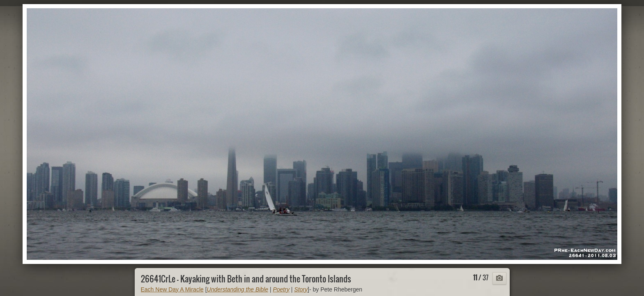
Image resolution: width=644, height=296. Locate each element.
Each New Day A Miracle (172, 289)
